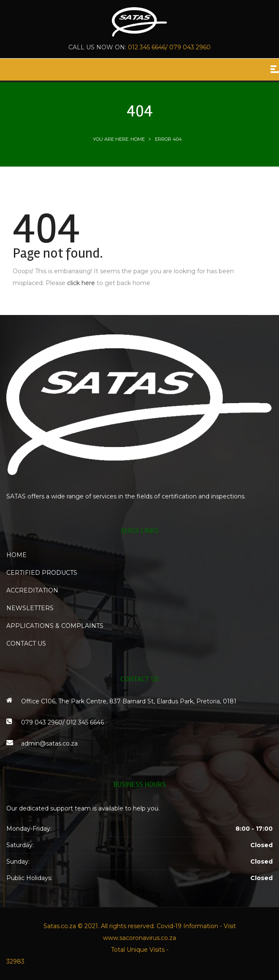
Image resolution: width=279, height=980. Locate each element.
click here (81, 283)
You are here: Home (119, 139)
